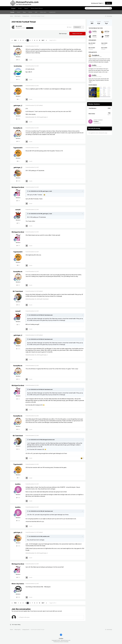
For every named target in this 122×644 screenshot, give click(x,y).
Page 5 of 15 (53, 40)
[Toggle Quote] (28, 191)
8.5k (18, 60)
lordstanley (18, 66)
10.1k (18, 79)
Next (43, 40)
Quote (31, 60)
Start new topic (63, 34)
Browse (13, 9)
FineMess (96, 122)
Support (26, 8)
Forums (12, 12)
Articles (30, 12)
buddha (18, 484)
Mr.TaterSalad (18, 291)
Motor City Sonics (18, 584)
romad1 (18, 210)
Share (69, 27)
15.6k (18, 498)
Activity (20, 8)
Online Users (43, 12)
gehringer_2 (18, 105)
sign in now (46, 611)
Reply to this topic (77, 34)
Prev (15, 40)
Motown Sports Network (37, 8)
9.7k (18, 201)
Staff (36, 12)
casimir (20, 26)
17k (18, 223)
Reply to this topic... (24, 617)
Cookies (61, 638)
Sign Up (109, 3)
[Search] (93, 8)
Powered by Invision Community (61, 642)
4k (18, 99)
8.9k (18, 305)
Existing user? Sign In (97, 3)
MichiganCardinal (18, 187)
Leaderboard (52, 12)
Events (19, 12)
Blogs (24, 12)
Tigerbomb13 (18, 86)
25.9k (18, 119)
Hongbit (107, 36)
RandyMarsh (18, 46)
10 (39, 40)
